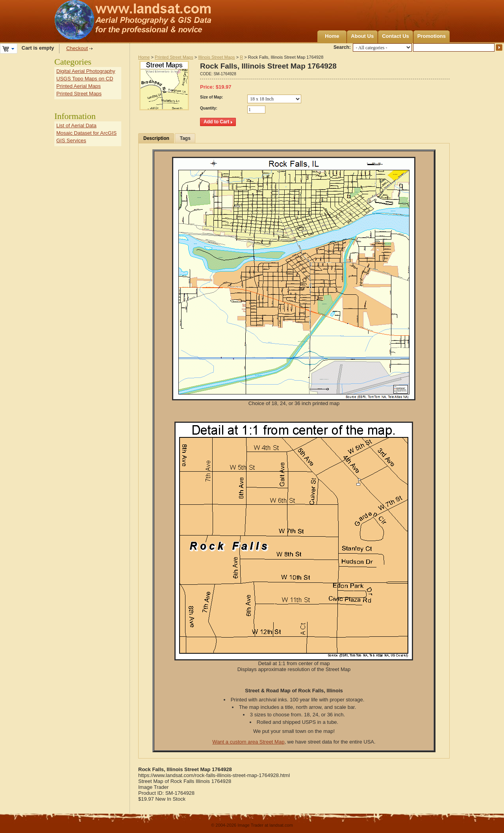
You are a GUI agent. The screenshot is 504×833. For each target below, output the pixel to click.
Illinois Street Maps (216, 57)
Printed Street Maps (174, 57)
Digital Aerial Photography (86, 71)
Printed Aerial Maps (79, 86)
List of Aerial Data (76, 126)
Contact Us (396, 36)
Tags (185, 138)
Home (332, 36)
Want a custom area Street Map (248, 742)
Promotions (432, 36)
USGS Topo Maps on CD (85, 79)
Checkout (77, 48)
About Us (362, 36)
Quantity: (209, 108)
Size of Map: (211, 97)
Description (156, 138)
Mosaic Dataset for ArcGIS (86, 133)
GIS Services (71, 140)
